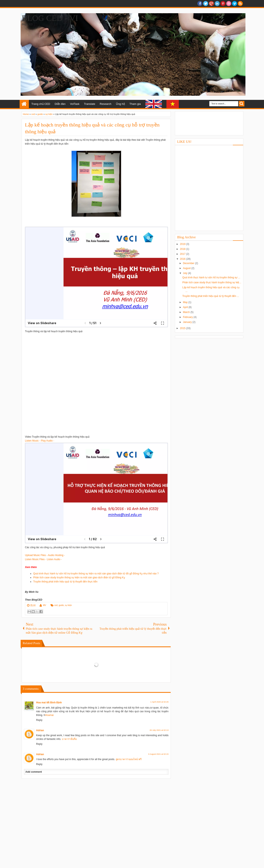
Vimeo (235, 4)
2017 (183, 254)
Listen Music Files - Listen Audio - (43, 559)
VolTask (75, 104)
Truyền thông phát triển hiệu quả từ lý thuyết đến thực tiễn (65, 582)
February (188, 317)
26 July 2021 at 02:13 (159, 730)
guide (61, 605)
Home (24, 104)
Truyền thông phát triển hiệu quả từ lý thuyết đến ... (211, 296)
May (186, 302)
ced (56, 605)
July (186, 273)
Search (242, 104)
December (189, 263)
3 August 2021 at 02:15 (158, 754)
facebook (200, 4)
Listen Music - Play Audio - (39, 441)
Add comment (34, 772)
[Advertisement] (209, 123)
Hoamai (49, 715)
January (188, 322)
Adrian (40, 730)
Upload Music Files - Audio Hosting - (45, 555)
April (186, 307)
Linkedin (217, 4)
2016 (183, 259)
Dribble (229, 4)
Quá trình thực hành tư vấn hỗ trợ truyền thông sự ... (211, 278)
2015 (183, 328)
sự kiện (68, 605)
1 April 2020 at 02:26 (159, 702)
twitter (206, 4)
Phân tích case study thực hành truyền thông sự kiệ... (212, 282)
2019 (183, 244)
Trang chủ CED (41, 104)
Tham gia (135, 104)
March (187, 312)
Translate (90, 104)
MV (44, 605)
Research (105, 104)
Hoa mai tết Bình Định (49, 703)
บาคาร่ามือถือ (69, 739)
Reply (39, 720)
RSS (240, 4)
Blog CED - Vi (50, 18)
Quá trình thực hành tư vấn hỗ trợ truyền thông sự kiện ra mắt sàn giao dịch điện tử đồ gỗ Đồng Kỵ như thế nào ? (96, 574)
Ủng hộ (120, 104)
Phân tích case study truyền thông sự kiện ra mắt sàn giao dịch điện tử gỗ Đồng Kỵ (79, 577)
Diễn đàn (60, 104)
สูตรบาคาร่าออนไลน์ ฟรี (129, 759)
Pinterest (223, 4)
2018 (183, 249)
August (187, 268)
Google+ (211, 4)
